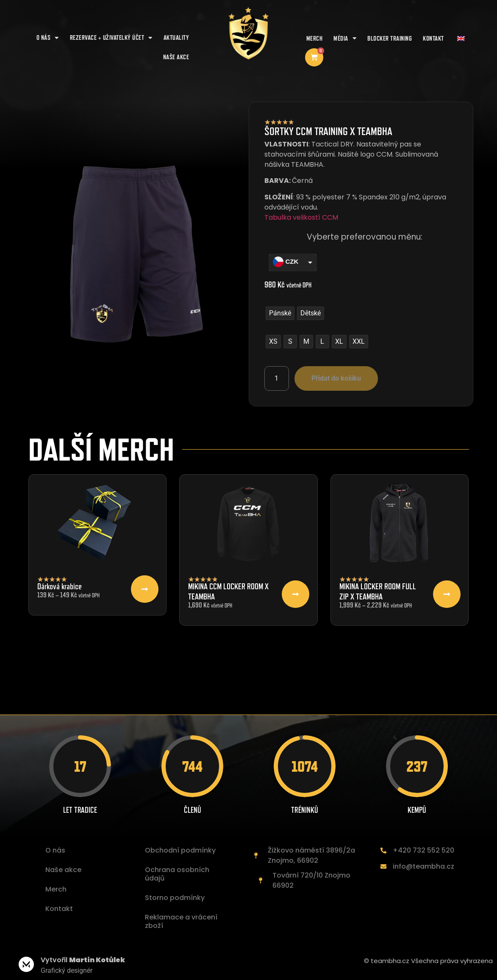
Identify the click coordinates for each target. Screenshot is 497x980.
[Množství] (277, 378)
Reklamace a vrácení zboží (181, 921)
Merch (315, 38)
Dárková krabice (60, 586)
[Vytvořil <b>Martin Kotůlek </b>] (26, 964)
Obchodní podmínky (180, 850)
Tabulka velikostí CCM (301, 217)
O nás (48, 38)
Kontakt (433, 38)
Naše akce (63, 870)
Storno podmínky (175, 898)
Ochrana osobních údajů (177, 874)
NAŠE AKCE (176, 57)
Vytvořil (83, 960)
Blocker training (390, 38)
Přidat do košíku (336, 378)
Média (345, 38)
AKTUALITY (176, 37)
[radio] (280, 313)
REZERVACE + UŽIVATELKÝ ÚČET (111, 38)
